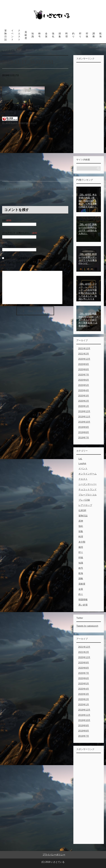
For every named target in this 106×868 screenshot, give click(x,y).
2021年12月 (84, 348)
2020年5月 (84, 385)
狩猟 (87, 35)
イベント (12, 35)
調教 (94, 35)
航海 (100, 35)
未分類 (82, 542)
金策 (46, 35)
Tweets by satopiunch (87, 626)
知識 (33, 35)
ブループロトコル (88, 495)
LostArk (82, 464)
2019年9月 (84, 427)
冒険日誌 (6, 35)
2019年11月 (84, 417)
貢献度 (26, 35)
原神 (81, 521)
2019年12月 (84, 411)
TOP (12, 50)
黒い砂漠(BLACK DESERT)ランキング (20, 123)
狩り (80, 35)
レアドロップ (85, 505)
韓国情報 (83, 600)
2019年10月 (84, 422)
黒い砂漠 (83, 605)
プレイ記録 (84, 500)
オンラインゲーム (88, 474)
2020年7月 (84, 375)
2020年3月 (84, 396)
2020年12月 (84, 359)
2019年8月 (84, 432)
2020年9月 (84, 364)
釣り (73, 35)
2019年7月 (84, 438)
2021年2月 (84, 354)
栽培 (81, 547)
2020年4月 (84, 390)
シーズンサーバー (88, 484)
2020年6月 (84, 380)
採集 (60, 35)
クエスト (19, 35)
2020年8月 (84, 369)
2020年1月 (84, 406)
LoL (80, 459)
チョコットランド (88, 489)
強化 (53, 35)
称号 (39, 35)
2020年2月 (84, 401)
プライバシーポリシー (54, 855)
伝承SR (82, 510)
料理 (67, 35)
